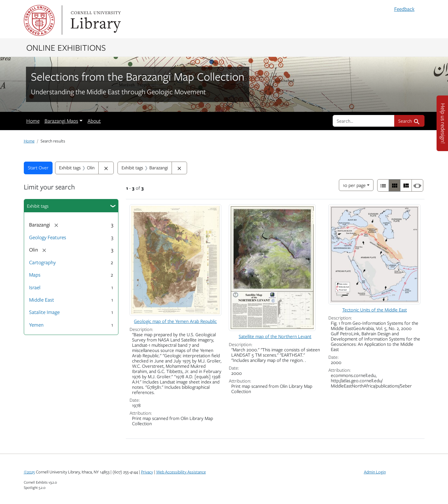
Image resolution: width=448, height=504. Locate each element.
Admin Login (375, 472)
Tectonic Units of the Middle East (375, 310)
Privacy (147, 472)
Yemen (36, 325)
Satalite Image (44, 312)
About (94, 121)
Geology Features (48, 237)
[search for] (364, 121)
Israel (35, 287)
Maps (35, 275)
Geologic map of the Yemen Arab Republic (175, 321)
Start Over (38, 167)
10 (354, 185)
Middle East (42, 300)
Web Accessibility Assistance (181, 472)
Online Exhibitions (66, 47)
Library (95, 20)
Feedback (404, 9)
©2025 (29, 472)
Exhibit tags (38, 206)
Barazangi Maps (61, 121)
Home (33, 121)
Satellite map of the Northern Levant (275, 336)
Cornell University (39, 20)
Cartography (42, 262)
